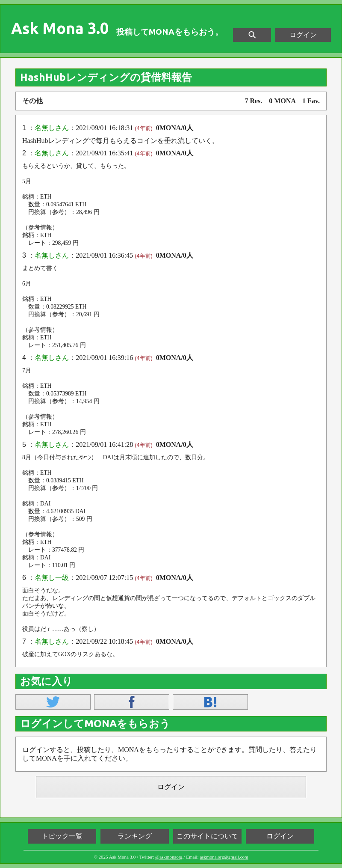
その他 (32, 101)
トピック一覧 (62, 836)
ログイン (303, 35)
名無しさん (52, 128)
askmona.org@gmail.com (224, 857)
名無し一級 (52, 578)
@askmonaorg (169, 857)
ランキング (135, 836)
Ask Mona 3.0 (60, 28)
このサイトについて (207, 836)
